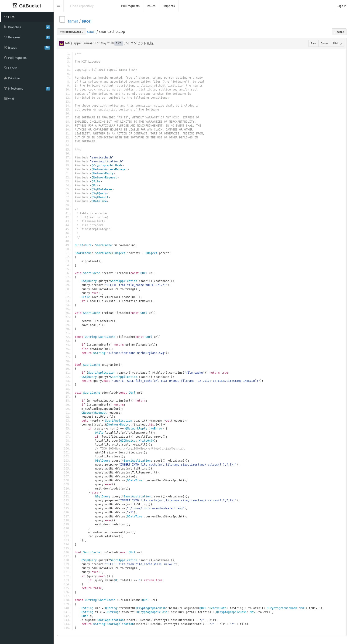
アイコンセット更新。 (140, 43)
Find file (339, 32)
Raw (313, 43)
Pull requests (130, 6)
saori (87, 21)
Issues (151, 6)
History (338, 43)
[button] (59, 6)
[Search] (91, 6)
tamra (73, 21)
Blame (325, 43)
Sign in (342, 6)
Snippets (169, 6)
